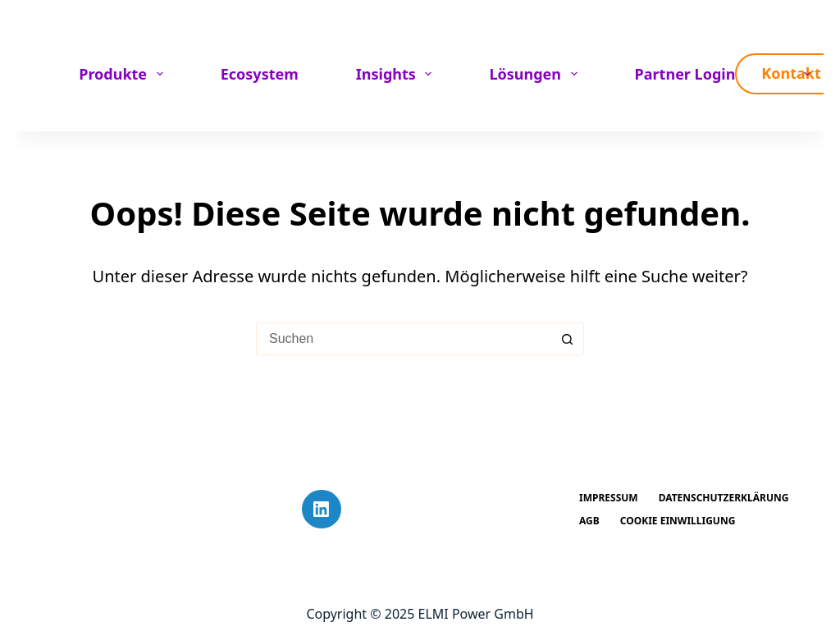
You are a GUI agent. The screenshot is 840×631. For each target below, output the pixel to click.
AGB (589, 521)
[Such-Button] (568, 339)
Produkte (124, 74)
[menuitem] (801, 74)
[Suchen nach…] (404, 339)
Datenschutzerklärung (724, 498)
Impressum (609, 498)
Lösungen (536, 74)
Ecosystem (260, 74)
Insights (397, 74)
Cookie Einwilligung (678, 521)
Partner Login (685, 74)
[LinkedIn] (322, 510)
